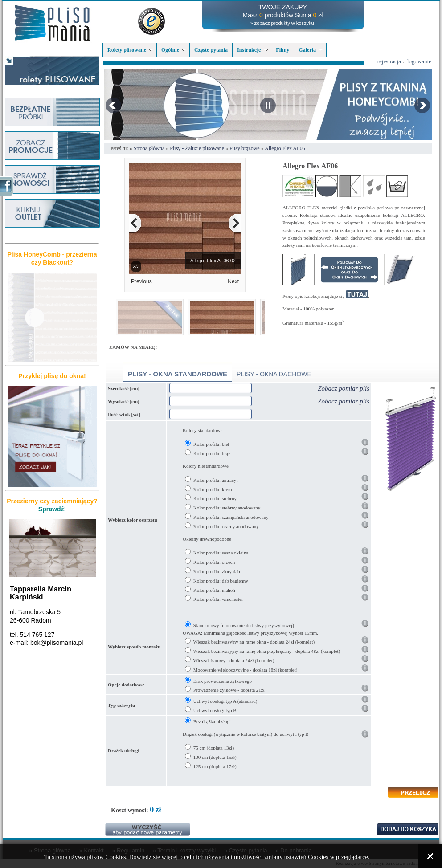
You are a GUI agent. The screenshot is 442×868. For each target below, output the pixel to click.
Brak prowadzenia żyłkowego (223, 681)
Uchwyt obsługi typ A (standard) (225, 701)
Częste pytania (211, 50)
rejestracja (389, 61)
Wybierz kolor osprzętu (133, 520)
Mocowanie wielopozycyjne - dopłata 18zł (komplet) (246, 670)
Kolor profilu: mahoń (214, 590)
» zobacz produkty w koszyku (282, 23)
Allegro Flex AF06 (285, 148)
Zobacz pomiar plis (344, 388)
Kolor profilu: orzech (214, 562)
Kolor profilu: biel (211, 444)
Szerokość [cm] (124, 388)
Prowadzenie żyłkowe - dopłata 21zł (229, 690)
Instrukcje (253, 50)
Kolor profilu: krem (213, 489)
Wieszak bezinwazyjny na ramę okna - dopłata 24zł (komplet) (254, 642)
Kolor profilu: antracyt (216, 480)
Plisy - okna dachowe (274, 374)
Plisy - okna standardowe (178, 374)
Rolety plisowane (131, 50)
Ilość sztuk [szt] (124, 414)
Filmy (282, 50)
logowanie (419, 61)
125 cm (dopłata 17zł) (215, 766)
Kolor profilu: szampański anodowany (231, 517)
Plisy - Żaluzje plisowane (197, 148)
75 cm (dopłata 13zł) (214, 748)
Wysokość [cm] (124, 401)
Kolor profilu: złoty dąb (217, 571)
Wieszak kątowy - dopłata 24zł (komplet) (234, 660)
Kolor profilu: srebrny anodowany (227, 508)
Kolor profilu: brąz (212, 453)
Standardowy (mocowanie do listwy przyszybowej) (244, 625)
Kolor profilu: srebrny (215, 498)
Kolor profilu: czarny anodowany (226, 526)
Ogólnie (174, 50)
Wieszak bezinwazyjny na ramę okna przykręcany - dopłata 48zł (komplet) (267, 651)
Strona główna (149, 148)
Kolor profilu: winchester (218, 599)
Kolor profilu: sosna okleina (221, 553)
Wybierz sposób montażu (134, 647)
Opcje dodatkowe (126, 685)
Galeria (311, 50)
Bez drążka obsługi (212, 721)
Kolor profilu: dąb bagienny (221, 581)
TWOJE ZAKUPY (283, 7)
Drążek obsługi (124, 750)
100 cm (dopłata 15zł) (215, 757)
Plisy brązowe (245, 148)
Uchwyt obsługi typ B (215, 710)
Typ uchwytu (121, 705)
